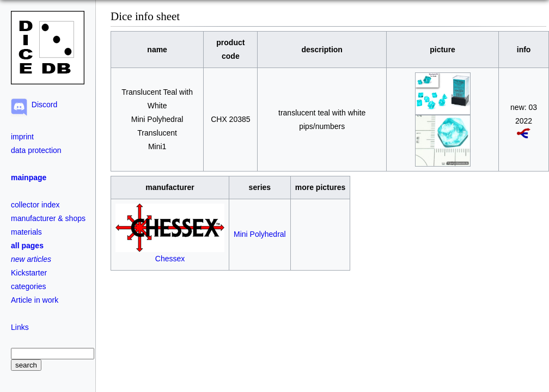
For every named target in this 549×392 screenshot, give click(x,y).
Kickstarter (29, 273)
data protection (36, 150)
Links (20, 327)
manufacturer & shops (48, 218)
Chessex (170, 254)
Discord (42, 105)
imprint (22, 137)
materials (26, 232)
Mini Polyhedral (260, 234)
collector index (35, 205)
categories (29, 286)
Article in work (35, 300)
